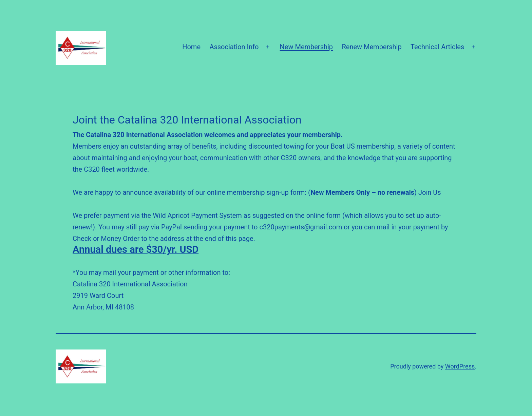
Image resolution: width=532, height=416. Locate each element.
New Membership (307, 47)
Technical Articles (437, 47)
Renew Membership (372, 47)
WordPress (460, 366)
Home (191, 47)
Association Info (234, 47)
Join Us (430, 192)
